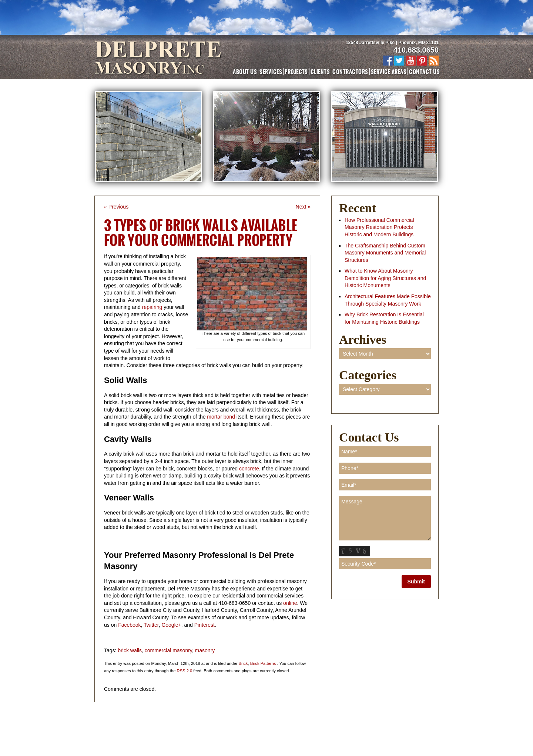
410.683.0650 (416, 50)
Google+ (171, 625)
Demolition (324, 728)
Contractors (350, 71)
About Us (245, 71)
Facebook (129, 625)
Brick (243, 663)
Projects (296, 71)
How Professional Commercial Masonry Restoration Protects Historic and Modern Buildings (379, 227)
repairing (153, 307)
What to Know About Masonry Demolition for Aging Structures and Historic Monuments (385, 278)
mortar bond (220, 417)
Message (385, 518)
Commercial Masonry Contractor (134, 728)
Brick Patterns (263, 663)
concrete (249, 469)
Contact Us (424, 71)
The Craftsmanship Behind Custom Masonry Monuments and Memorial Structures (385, 253)
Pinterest (205, 625)
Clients (320, 71)
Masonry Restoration (197, 728)
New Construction (286, 728)
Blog (347, 728)
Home (106, 721)
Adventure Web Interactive (277, 735)
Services (271, 71)
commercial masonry (168, 650)
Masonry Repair (243, 728)
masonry (205, 650)
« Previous (116, 207)
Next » (303, 207)
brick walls (130, 650)
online (290, 603)
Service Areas (389, 71)
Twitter (151, 625)
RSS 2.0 (185, 671)
